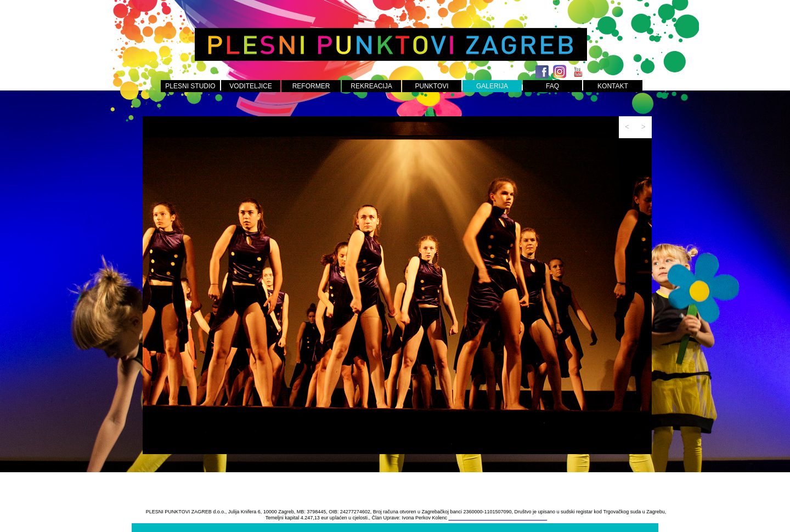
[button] (627, 127)
